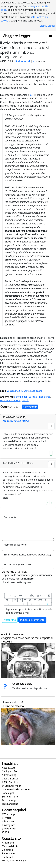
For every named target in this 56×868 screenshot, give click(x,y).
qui (31, 95)
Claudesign (20, 860)
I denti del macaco (14, 706)
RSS (5, 832)
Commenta (30, 407)
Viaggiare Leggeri (17, 36)
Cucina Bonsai (10, 779)
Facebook (8, 821)
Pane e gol (8, 793)
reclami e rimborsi (10, 400)
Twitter (7, 818)
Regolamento (9, 853)
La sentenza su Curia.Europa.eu (24, 391)
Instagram (9, 825)
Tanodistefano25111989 (16, 421)
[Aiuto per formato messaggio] (47, 604)
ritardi (25, 400)
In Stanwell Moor (11, 786)
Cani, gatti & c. (10, 771)
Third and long (10, 804)
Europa (33, 397)
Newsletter (9, 829)
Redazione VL (23, 61)
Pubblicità (7, 857)
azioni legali (21, 397)
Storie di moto (10, 797)
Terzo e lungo (9, 800)
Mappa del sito (10, 846)
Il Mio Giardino (10, 782)
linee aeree (44, 397)
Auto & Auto (9, 768)
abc (20, 596)
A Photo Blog (9, 775)
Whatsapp (8, 814)
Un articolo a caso (22, 684)
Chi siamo (7, 850)
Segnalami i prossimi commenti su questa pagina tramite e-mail (29, 611)
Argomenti (8, 843)
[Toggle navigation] (50, 36)
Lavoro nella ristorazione (16, 789)
